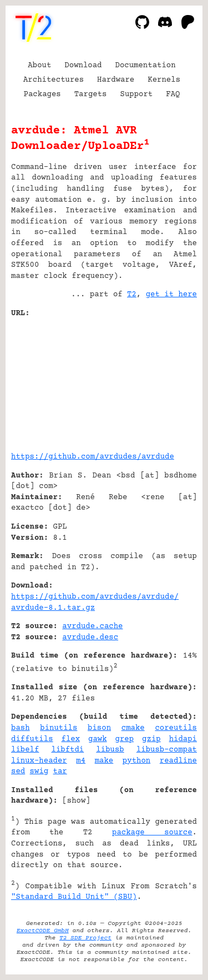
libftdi (67, 750)
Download (83, 66)
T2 (132, 295)
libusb (110, 750)
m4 (81, 761)
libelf (25, 750)
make (104, 761)
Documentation (146, 66)
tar (60, 772)
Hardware (116, 80)
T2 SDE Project (85, 938)
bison (99, 728)
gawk (98, 739)
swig (39, 772)
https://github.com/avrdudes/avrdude (93, 457)
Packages (42, 94)
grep (125, 739)
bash (21, 728)
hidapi (183, 739)
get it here (171, 295)
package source (152, 833)
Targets (91, 94)
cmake (133, 728)
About (39, 66)
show (77, 801)
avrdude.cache (92, 626)
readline (178, 761)
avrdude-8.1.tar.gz (53, 608)
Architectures (54, 80)
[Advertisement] (164, 381)
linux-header (39, 761)
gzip (151, 739)
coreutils (176, 728)
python (136, 761)
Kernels (164, 80)
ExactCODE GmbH (43, 931)
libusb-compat (167, 750)
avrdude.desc (90, 638)
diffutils (32, 739)
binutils (59, 728)
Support (136, 94)
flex (71, 739)
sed (18, 772)
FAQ (173, 94)
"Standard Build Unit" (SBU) (74, 897)
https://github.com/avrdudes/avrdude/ (95, 597)
